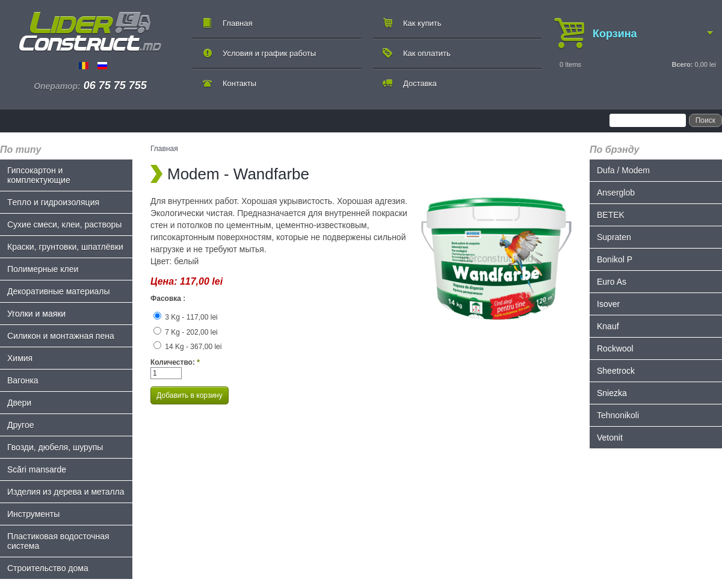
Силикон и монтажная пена (61, 336)
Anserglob (616, 193)
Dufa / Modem (623, 170)
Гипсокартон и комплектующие (39, 175)
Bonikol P (615, 259)
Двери (19, 403)
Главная (237, 23)
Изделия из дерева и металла (66, 492)
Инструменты (33, 514)
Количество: (175, 362)
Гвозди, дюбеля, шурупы (55, 447)
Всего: (682, 64)
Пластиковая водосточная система (58, 541)
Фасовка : (168, 299)
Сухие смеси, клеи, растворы (64, 224)
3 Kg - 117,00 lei (186, 317)
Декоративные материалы (59, 291)
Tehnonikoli (618, 415)
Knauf (608, 326)
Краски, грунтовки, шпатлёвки (65, 247)
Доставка (420, 83)
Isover (608, 304)
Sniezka (612, 393)
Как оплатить (427, 53)
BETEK (611, 215)
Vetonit (610, 438)
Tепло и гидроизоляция (53, 202)
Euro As (612, 282)
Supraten (614, 237)
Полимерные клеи (43, 269)
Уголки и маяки (36, 314)
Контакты (239, 83)
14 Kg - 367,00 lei (187, 347)
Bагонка (23, 380)
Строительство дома (48, 568)
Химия (20, 358)
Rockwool (615, 348)
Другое (20, 425)
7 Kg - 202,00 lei (186, 332)
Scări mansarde (37, 469)
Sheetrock (616, 371)
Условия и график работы (269, 53)
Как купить (422, 23)
